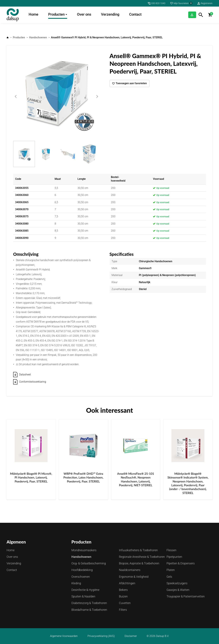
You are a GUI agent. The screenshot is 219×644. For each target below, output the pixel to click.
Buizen (123, 596)
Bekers (123, 590)
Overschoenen (81, 577)
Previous (16, 96)
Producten (56, 14)
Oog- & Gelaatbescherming (89, 563)
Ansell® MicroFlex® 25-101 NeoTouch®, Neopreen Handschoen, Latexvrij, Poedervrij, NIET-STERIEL (136, 479)
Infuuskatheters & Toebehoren (138, 550)
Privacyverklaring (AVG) (101, 636)
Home (33, 14)
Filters (123, 610)
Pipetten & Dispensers (181, 563)
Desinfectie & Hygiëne (85, 590)
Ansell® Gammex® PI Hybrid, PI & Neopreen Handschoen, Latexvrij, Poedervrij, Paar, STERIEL (107, 37)
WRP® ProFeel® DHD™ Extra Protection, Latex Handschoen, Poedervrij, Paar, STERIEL (83, 477)
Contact (135, 14)
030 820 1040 (158, 3)
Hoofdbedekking (82, 570)
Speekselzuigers (177, 583)
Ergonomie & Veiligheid (134, 577)
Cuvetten (125, 603)
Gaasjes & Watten (178, 590)
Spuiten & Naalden (83, 596)
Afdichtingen (127, 583)
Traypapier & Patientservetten (186, 596)
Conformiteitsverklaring (33, 382)
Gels (169, 577)
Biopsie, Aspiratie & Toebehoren (139, 563)
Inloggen (188, 15)
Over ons (84, 14)
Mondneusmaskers (84, 550)
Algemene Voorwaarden (64, 636)
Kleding (76, 583)
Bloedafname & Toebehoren (89, 610)
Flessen (171, 550)
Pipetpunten (174, 557)
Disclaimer (131, 636)
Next (97, 96)
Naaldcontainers (130, 570)
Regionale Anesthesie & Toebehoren (142, 557)
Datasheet (25, 374)
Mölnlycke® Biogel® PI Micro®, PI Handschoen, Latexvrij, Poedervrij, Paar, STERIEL (31, 477)
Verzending (110, 14)
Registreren (207, 3)
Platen (171, 570)
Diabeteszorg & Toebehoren (89, 603)
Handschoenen (38, 37)
